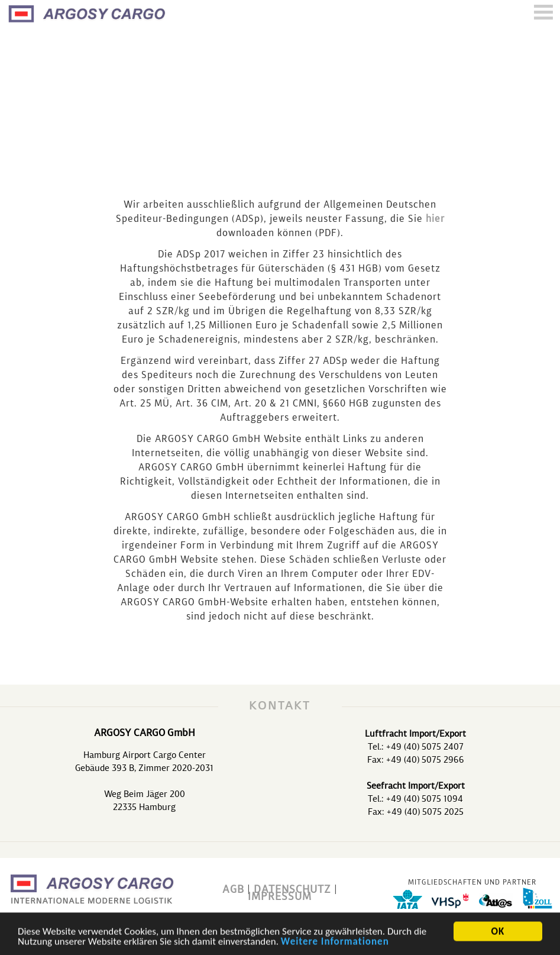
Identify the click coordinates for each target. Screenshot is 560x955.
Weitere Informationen (335, 942)
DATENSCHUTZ (292, 890)
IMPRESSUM (280, 897)
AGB (233, 890)
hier (435, 220)
